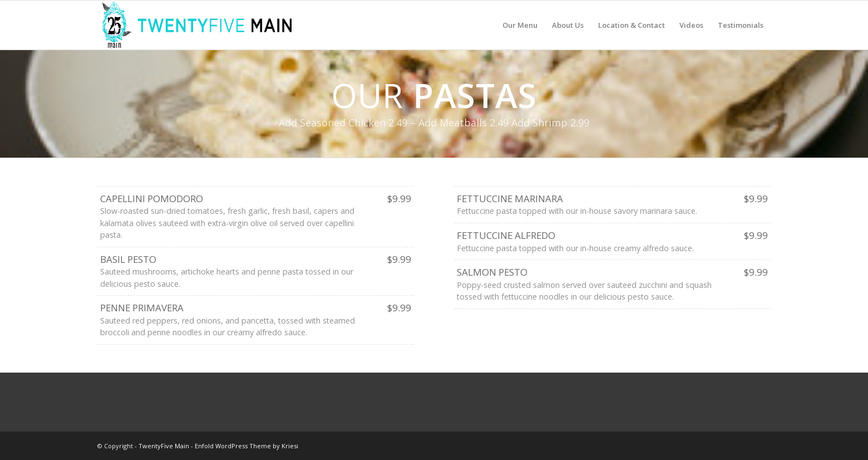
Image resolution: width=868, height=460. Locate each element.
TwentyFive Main (164, 446)
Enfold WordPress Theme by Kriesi (246, 446)
